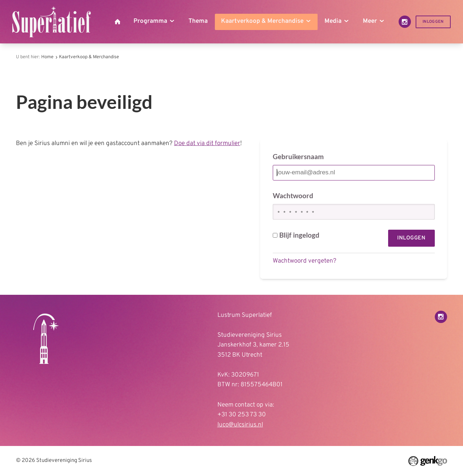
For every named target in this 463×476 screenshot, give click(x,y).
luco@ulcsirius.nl (240, 425)
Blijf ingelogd (296, 235)
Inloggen (433, 22)
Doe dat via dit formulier (207, 144)
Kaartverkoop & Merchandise (89, 57)
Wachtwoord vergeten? (305, 261)
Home (47, 57)
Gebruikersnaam (298, 156)
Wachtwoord (293, 195)
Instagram (405, 22)
